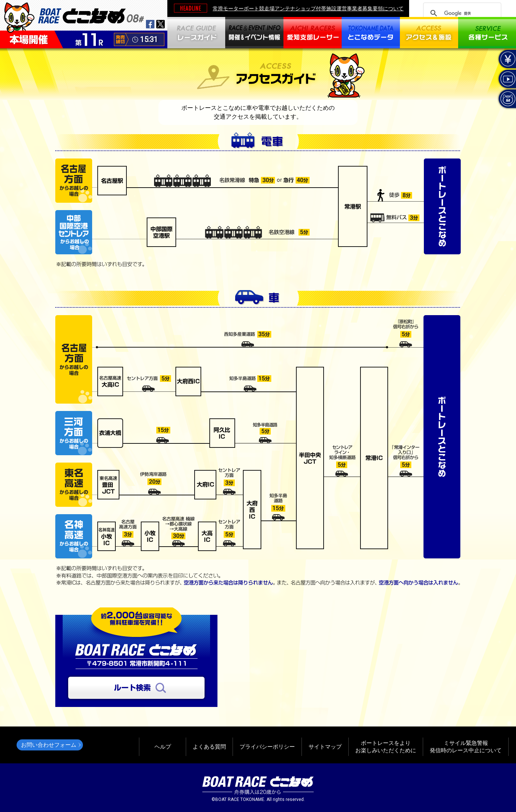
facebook (150, 24)
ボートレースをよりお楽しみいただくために (386, 747)
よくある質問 (209, 747)
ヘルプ (163, 747)
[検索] (461, 13)
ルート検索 (136, 688)
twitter (161, 24)
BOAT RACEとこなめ (91, 15)
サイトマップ (325, 747)
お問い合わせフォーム (49, 745)
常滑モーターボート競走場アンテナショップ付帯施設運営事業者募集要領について (308, 8)
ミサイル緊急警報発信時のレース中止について (466, 747)
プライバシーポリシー (267, 747)
